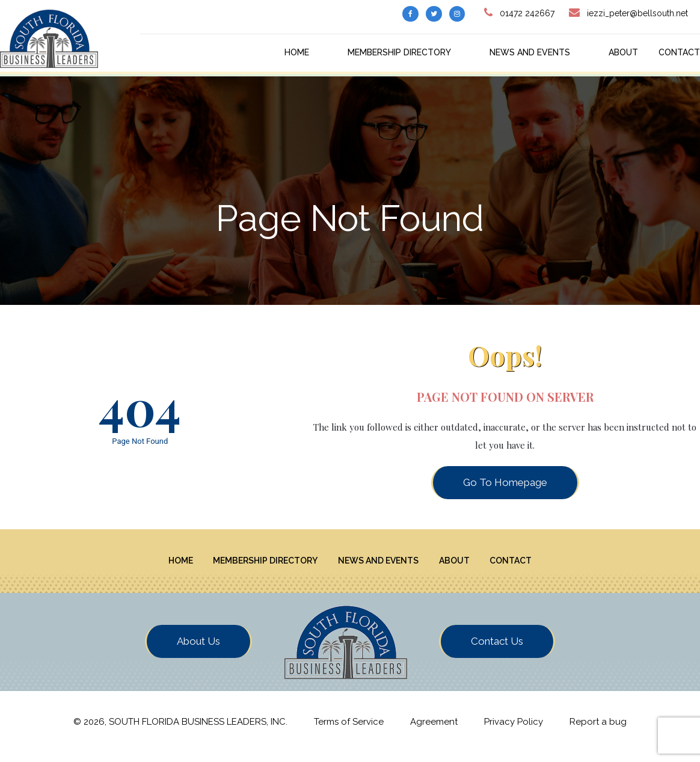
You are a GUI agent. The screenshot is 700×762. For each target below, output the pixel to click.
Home (297, 52)
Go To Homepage (505, 482)
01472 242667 (527, 13)
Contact (679, 52)
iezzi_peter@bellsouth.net (637, 13)
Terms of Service (349, 731)
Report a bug (598, 731)
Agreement (434, 731)
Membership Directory (399, 52)
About (623, 52)
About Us (198, 650)
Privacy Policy (514, 731)
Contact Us (497, 650)
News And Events (530, 52)
